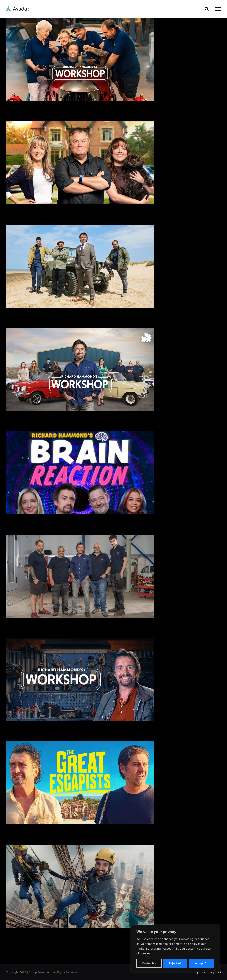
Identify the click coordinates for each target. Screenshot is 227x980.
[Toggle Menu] (218, 9)
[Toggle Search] (207, 9)
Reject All (175, 963)
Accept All (201, 963)
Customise (149, 963)
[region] (175, 949)
